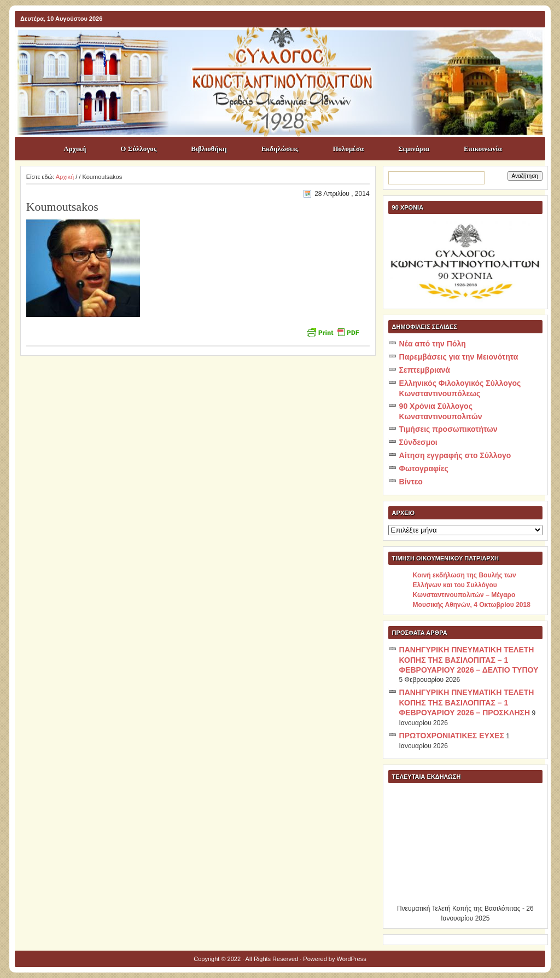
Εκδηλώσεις (280, 149)
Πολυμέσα (348, 149)
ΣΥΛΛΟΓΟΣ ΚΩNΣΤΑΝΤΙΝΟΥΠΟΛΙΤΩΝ (285, 47)
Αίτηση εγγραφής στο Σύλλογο (455, 455)
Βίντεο (411, 482)
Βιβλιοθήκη (209, 149)
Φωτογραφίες (424, 468)
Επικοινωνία (483, 149)
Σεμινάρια (414, 149)
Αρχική (75, 149)
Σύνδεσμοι (418, 442)
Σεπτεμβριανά (425, 370)
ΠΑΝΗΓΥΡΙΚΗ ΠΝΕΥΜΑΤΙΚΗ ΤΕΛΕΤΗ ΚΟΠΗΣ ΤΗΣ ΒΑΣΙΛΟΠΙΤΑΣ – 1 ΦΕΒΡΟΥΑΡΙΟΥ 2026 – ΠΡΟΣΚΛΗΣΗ (467, 702)
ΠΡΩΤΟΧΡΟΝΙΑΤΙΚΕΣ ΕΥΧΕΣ (452, 736)
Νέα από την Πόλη (433, 344)
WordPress (352, 959)
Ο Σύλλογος (138, 149)
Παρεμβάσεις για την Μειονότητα (459, 357)
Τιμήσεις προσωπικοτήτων (448, 429)
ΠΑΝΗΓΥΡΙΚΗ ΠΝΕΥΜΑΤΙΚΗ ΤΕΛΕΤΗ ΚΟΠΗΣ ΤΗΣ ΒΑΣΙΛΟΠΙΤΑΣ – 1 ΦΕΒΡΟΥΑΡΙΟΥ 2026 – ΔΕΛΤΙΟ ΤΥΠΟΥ (469, 660)
